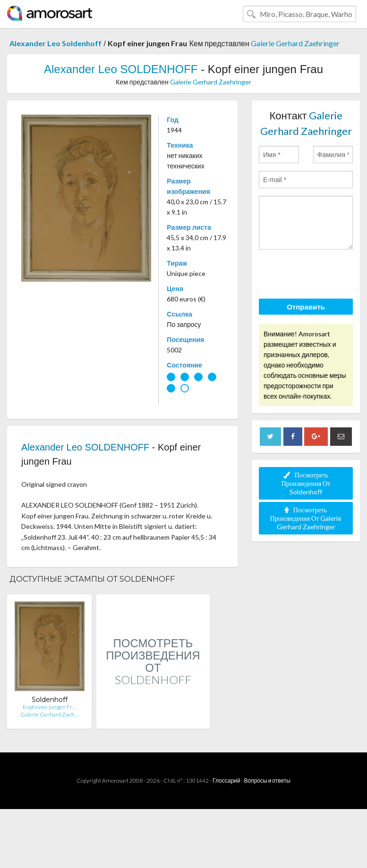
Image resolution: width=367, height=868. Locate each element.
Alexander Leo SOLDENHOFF (121, 69)
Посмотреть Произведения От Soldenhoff (306, 483)
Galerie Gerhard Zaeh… (49, 714)
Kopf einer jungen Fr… (49, 707)
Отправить (306, 307)
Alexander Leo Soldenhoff (55, 43)
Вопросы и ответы (267, 780)
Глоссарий (226, 780)
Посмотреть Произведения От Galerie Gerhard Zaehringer (306, 518)
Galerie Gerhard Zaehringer (295, 43)
